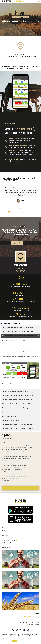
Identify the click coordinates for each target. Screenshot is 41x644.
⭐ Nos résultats (7, 533)
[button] (39, 2)
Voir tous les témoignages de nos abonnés (21, 212)
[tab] (5, 243)
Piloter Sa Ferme (25, 66)
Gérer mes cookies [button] (6, 641)
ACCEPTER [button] (14, 641)
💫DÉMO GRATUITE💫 (8, 543)
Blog (3, 538)
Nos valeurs (6, 536)
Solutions (5, 531)
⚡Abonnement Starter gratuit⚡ (10, 540)
